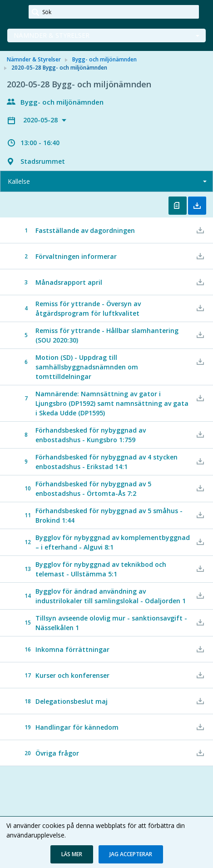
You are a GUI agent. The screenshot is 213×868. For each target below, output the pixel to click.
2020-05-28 (41, 120)
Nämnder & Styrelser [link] (34, 59)
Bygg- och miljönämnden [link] (104, 59)
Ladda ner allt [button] (197, 206)
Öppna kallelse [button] (178, 206)
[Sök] (114, 12)
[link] (15, 12)
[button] (72, 854)
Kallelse (19, 181)
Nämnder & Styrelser (52, 35)
